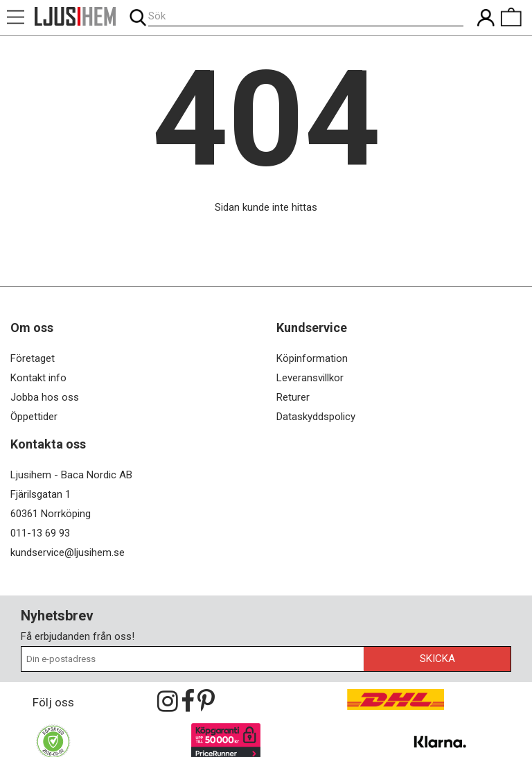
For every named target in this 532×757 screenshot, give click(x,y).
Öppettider (34, 417)
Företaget (33, 358)
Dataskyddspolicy (316, 417)
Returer (293, 397)
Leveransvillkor (310, 378)
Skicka (437, 659)
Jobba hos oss (45, 397)
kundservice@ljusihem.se (68, 552)
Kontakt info (38, 378)
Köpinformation (312, 358)
